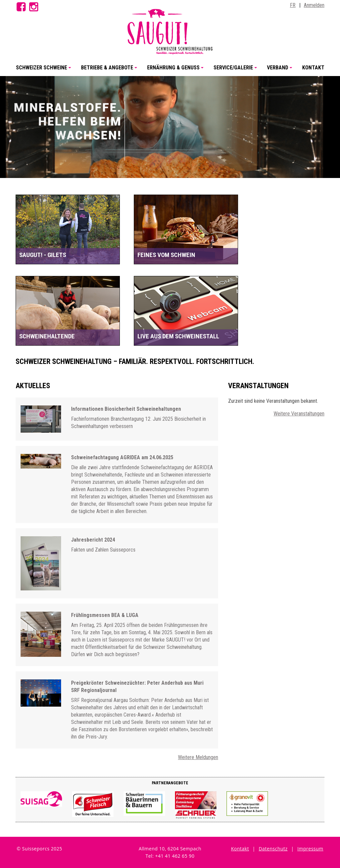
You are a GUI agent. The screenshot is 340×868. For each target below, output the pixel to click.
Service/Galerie (236, 70)
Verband (281, 70)
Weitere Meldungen (198, 757)
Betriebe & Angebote (110, 70)
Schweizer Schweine (44, 70)
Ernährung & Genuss (176, 70)
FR (293, 5)
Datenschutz (273, 849)
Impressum (310, 849)
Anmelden (314, 5)
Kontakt (313, 68)
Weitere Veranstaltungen (299, 414)
